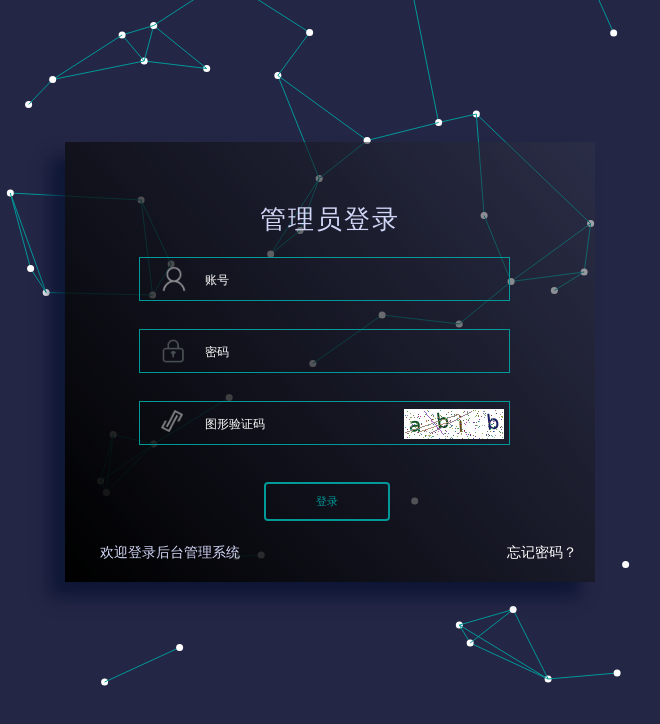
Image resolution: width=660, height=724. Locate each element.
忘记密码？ (542, 552)
